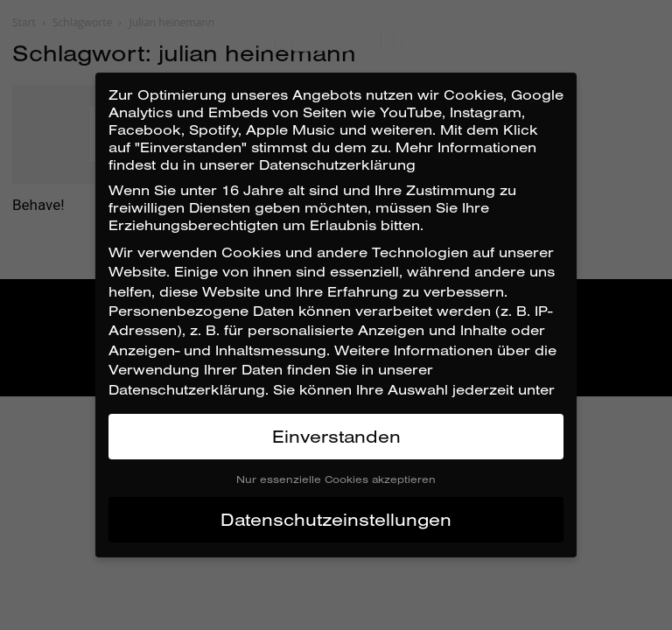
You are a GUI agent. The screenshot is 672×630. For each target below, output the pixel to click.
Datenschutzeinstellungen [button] (336, 519)
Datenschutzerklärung (187, 389)
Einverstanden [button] (336, 436)
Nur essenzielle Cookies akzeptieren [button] (336, 479)
